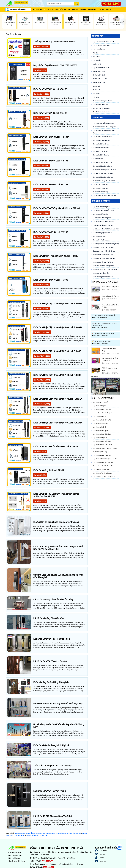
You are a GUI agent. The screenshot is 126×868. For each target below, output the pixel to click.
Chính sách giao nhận (15, 855)
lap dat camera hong (33, 835)
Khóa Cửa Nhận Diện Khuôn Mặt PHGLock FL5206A (58, 423)
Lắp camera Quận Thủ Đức (102, 469)
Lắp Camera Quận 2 (99, 406)
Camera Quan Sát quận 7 (101, 424)
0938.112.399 (111, 4)
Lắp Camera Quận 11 (100, 438)
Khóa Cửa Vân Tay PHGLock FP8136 (51, 161)
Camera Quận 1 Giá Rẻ (100, 402)
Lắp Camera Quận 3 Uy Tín (102, 409)
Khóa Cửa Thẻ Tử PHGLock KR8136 (50, 89)
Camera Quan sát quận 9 (101, 431)
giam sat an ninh (51, 833)
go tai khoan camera (65, 833)
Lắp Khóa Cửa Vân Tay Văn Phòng (49, 791)
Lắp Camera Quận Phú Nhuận (103, 462)
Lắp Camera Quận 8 (99, 427)
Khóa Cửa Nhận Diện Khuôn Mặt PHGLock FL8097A (58, 304)
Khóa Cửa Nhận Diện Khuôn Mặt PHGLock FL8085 (57, 351)
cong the (44, 835)
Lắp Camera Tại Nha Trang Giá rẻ (104, 477)
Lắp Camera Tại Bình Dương (102, 473)
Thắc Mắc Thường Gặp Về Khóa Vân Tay (52, 766)
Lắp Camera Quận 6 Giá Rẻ (102, 420)
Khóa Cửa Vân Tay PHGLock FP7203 (51, 185)
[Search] (60, 4)
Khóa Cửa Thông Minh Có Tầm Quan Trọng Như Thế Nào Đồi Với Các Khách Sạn (58, 548)
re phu (23, 835)
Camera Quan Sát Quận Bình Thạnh (105, 448)
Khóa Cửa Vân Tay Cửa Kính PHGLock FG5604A (56, 447)
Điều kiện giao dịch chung (16, 861)
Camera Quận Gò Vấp (100, 452)
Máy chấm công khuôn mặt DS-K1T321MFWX (55, 65)
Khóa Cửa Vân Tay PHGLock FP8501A (51, 137)
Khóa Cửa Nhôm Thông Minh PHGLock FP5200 (56, 256)
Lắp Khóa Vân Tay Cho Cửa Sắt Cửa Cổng (53, 599)
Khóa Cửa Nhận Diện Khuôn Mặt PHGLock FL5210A (58, 399)
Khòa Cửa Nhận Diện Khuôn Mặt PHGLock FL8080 (57, 375)
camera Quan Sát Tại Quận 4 (102, 413)
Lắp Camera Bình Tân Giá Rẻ (102, 445)
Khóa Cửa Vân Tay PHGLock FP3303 (51, 280)
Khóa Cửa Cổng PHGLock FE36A (49, 470)
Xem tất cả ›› (95, 376)
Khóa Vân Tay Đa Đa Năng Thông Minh (52, 682)
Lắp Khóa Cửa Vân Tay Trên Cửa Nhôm (52, 639)
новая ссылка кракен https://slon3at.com (30, 833)
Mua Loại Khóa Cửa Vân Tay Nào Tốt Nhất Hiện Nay (58, 704)
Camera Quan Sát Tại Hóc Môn (103, 466)
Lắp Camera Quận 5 (99, 416)
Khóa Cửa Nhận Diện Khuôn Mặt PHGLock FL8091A (58, 327)
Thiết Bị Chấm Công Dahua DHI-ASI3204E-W (54, 42)
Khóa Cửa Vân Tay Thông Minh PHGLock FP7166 (57, 208)
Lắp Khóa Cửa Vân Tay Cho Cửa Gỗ (50, 661)
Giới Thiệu (40, 10)
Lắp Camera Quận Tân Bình (102, 455)
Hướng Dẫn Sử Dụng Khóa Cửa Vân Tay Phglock (56, 522)
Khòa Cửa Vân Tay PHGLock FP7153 (51, 232)
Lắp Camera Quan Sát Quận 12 (103, 441)
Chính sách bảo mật (14, 858)
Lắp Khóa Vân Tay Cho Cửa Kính (49, 618)
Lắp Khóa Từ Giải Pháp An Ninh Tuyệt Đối (53, 816)
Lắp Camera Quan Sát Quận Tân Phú (105, 459)
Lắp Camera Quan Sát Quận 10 (103, 434)
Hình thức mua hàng (14, 852)
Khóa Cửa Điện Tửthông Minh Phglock (51, 745)
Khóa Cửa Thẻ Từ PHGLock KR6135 (50, 113)
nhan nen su (77, 833)
